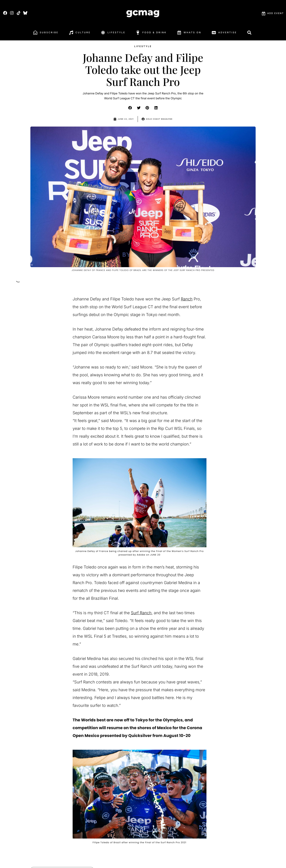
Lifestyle (143, 46)
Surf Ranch (141, 613)
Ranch (187, 299)
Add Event (273, 14)
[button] (130, 108)
